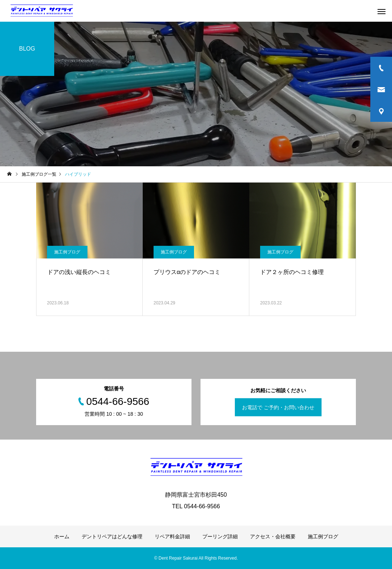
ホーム (62, 536)
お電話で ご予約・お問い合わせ (278, 407)
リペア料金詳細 (172, 536)
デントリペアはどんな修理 (112, 536)
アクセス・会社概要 (273, 536)
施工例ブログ (67, 252)
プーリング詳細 (220, 536)
